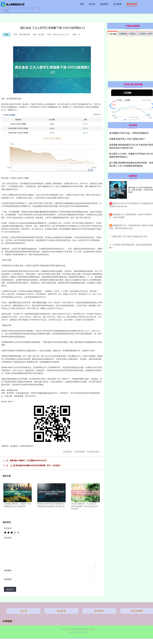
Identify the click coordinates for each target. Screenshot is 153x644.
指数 (6, 35)
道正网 (92, 4)
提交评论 (10, 589)
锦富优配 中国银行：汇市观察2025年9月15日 (28, 461)
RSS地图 (81, 629)
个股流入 (133, 34)
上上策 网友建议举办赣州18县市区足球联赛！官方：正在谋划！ (36, 465)
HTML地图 (90, 629)
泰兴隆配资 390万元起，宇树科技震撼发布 (129, 133)
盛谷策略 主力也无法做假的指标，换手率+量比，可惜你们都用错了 (141, 190)
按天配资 (118, 4)
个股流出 (143, 34)
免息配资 (104, 4)
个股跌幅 (122, 34)
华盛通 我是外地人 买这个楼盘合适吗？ (127, 139)
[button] (111, 106)
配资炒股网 (132, 4)
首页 (82, 4)
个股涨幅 (112, 34)
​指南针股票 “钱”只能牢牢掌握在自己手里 (130, 236)
